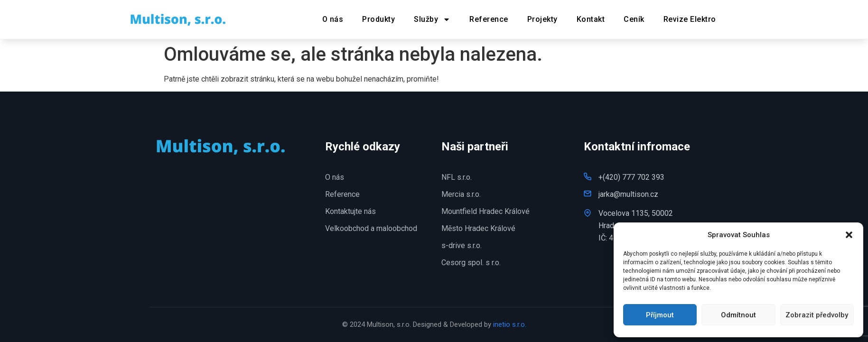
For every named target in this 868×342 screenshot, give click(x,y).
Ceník (634, 19)
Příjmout (660, 315)
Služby (432, 19)
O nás (333, 19)
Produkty (378, 19)
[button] (849, 235)
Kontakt (591, 19)
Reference (489, 19)
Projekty (542, 19)
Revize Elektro (690, 19)
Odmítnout (738, 315)
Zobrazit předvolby (817, 315)
